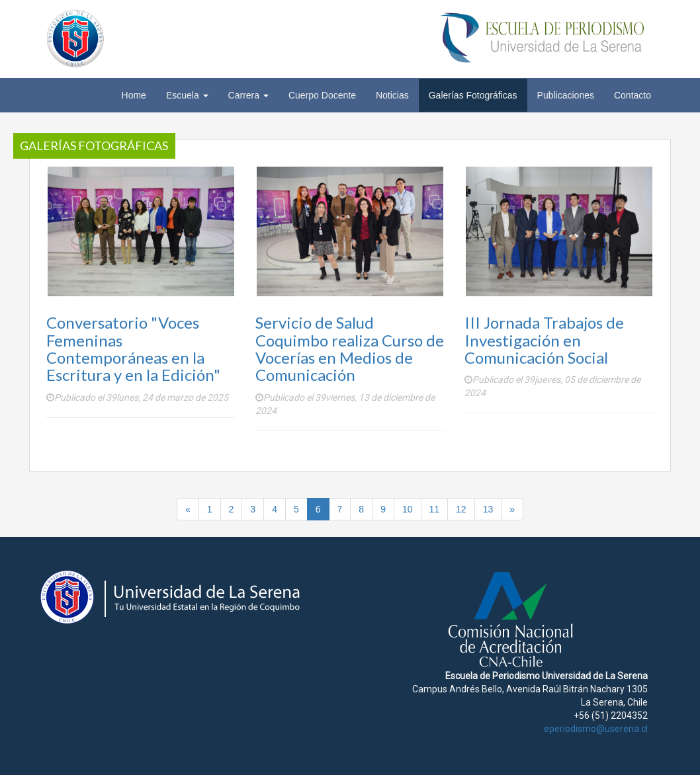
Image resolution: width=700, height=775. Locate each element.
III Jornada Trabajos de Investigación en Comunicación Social (544, 340)
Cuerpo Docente (322, 95)
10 (408, 509)
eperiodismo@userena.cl (596, 729)
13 (488, 509)
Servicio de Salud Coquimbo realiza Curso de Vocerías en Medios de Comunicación (350, 348)
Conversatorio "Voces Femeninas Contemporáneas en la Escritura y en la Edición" (133, 348)
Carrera (248, 95)
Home (134, 95)
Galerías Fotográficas (473, 95)
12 (461, 509)
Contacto (633, 95)
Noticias (392, 95)
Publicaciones (566, 95)
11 (435, 509)
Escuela (187, 95)
